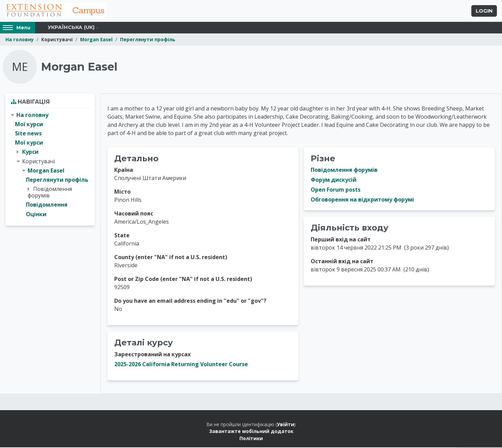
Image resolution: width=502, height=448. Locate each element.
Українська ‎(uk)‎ (71, 28)
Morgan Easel (96, 40)
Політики (251, 439)
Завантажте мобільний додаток (251, 432)
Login (484, 11)
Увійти (286, 425)
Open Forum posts (336, 191)
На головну (20, 40)
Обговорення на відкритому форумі (362, 200)
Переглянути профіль (148, 40)
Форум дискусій (334, 181)
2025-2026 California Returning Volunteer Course (181, 365)
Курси (30, 152)
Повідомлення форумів (344, 171)
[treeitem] (50, 165)
